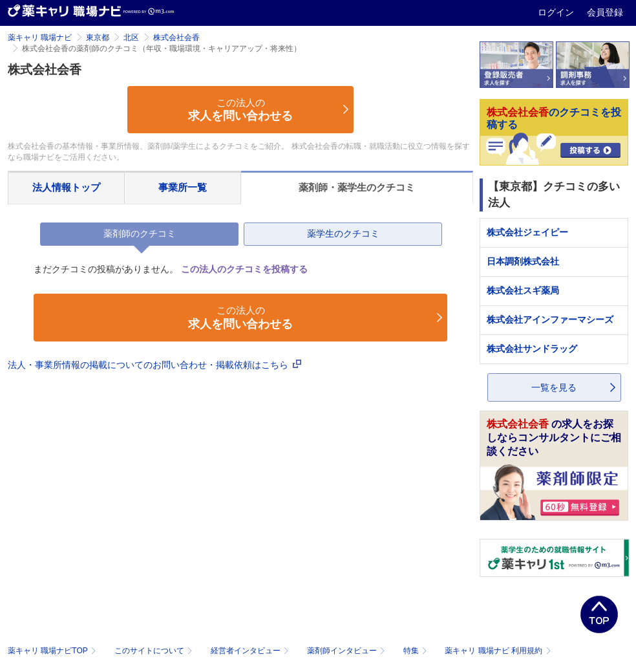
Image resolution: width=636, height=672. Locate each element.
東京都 (98, 38)
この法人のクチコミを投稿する (244, 269)
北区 (131, 38)
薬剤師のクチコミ (140, 233)
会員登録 (605, 12)
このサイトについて (155, 651)
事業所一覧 (183, 187)
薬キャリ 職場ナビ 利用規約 (498, 651)
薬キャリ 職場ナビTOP (53, 651)
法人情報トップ (66, 187)
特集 (417, 651)
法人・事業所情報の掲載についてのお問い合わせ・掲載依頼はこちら (154, 365)
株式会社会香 (176, 38)
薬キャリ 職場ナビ (40, 38)
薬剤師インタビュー (347, 651)
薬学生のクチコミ (343, 233)
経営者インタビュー (251, 651)
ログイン (557, 12)
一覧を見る (554, 387)
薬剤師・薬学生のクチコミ (357, 187)
